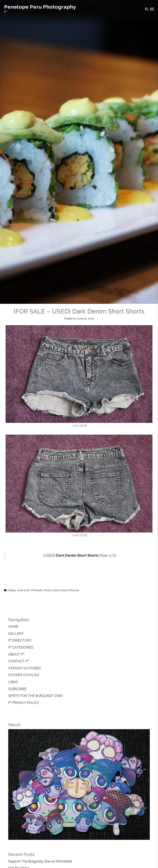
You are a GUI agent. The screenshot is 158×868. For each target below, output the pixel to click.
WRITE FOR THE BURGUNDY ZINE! (36, 696)
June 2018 (23, 590)
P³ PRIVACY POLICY (24, 703)
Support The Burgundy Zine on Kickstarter (40, 861)
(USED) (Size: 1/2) (80, 555)
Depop (12, 590)
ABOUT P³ (16, 654)
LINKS (13, 682)
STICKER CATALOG (24, 675)
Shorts (48, 590)
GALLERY (16, 634)
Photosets (37, 590)
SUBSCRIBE (17, 689)
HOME (13, 627)
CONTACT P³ (18, 661)
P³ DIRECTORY (20, 640)
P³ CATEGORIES (21, 647)
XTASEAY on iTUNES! (25, 668)
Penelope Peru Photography (40, 7)
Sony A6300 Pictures (66, 590)
